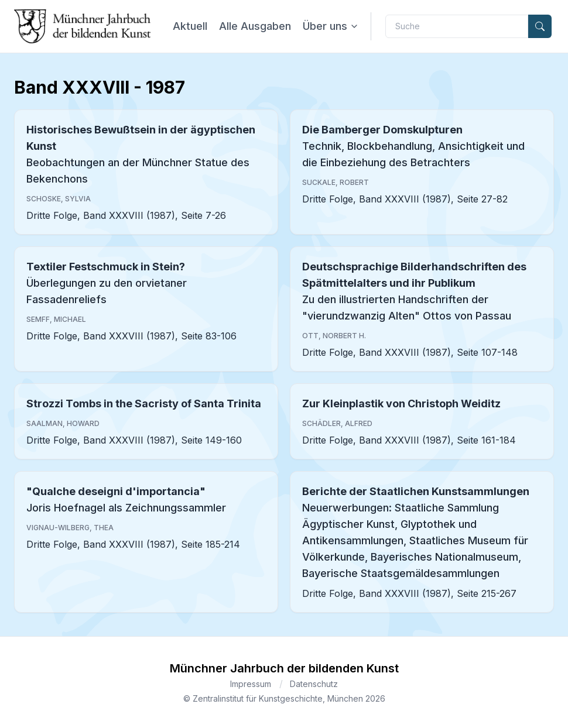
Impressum (251, 684)
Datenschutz (314, 684)
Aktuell (190, 26)
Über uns (331, 26)
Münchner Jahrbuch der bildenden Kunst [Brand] (284, 668)
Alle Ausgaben (255, 26)
